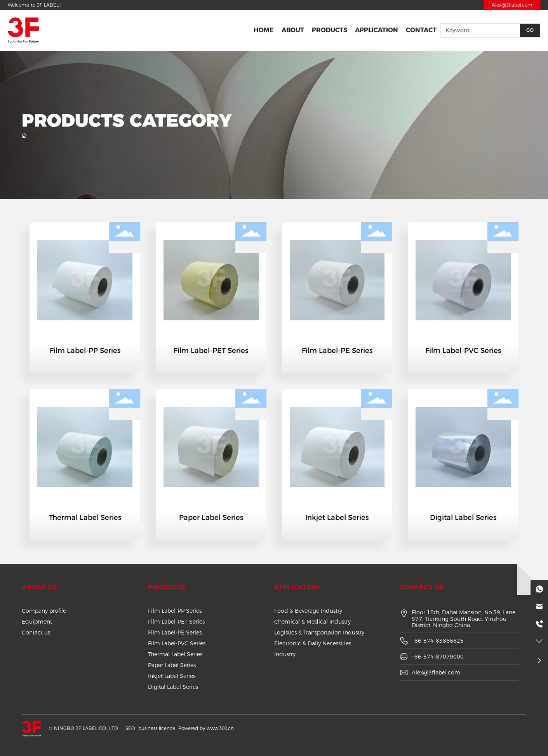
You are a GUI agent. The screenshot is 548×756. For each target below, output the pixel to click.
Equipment (37, 622)
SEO (130, 728)
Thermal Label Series (85, 518)
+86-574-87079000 (438, 657)
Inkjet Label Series (337, 518)
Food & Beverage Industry (308, 611)
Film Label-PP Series (85, 351)
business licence (157, 728)
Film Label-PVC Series (463, 351)
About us (39, 587)
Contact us (36, 633)
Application (297, 587)
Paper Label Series (211, 518)
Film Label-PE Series (337, 351)
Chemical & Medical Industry (312, 622)
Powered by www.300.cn (206, 728)
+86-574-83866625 (438, 641)
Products (167, 587)
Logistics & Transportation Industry (319, 633)
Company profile (44, 611)
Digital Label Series (463, 518)
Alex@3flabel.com (512, 5)
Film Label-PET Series (211, 351)
